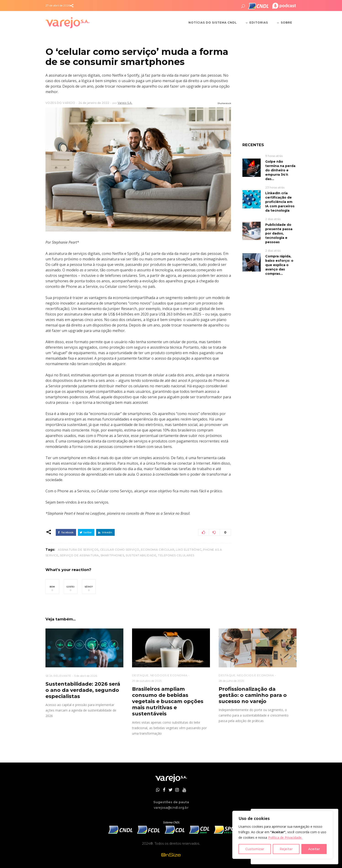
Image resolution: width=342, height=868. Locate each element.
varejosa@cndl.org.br (171, 808)
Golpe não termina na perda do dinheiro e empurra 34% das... (280, 170)
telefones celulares (176, 555)
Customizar (255, 849)
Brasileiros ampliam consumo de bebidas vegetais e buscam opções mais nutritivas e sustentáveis (168, 701)
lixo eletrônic (189, 550)
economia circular (158, 550)
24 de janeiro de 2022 (94, 103)
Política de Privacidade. (285, 837)
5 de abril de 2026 (86, 676)
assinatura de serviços (78, 550)
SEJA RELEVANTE (58, 676)
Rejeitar (286, 849)
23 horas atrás (275, 187)
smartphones (112, 555)
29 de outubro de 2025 (147, 681)
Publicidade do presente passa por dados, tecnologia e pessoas (279, 233)
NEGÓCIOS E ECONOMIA (169, 675)
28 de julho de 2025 (231, 681)
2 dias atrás (273, 219)
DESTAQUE (140, 675)
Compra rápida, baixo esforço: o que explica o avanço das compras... (279, 265)
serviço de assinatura (79, 555)
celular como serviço (120, 550)
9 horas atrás (274, 156)
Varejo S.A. (125, 103)
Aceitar (314, 849)
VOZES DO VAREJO (60, 103)
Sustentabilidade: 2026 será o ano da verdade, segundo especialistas (83, 690)
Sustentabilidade (141, 555)
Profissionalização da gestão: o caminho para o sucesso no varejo (253, 695)
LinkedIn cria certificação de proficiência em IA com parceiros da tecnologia (280, 202)
